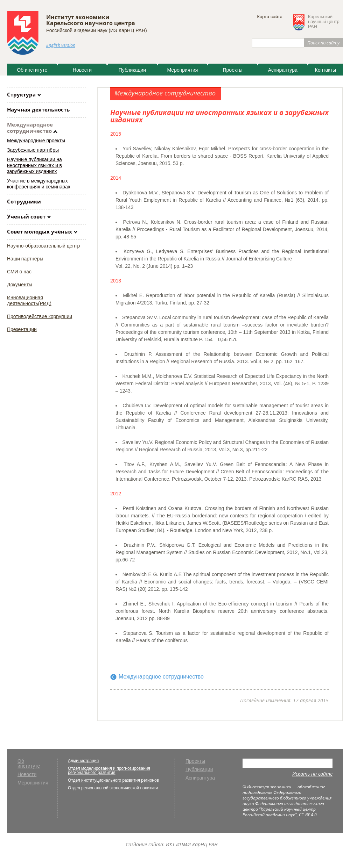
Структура (21, 94)
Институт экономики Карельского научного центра (91, 20)
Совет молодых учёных (40, 231)
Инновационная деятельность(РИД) (29, 300)
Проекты (233, 70)
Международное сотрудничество (30, 128)
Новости (82, 70)
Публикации (132, 70)
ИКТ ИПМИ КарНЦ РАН (192, 844)
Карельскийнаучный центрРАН (324, 22)
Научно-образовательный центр (43, 246)
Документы (20, 285)
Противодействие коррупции (40, 316)
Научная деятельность (38, 109)
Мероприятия (183, 70)
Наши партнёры (25, 259)
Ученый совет (26, 216)
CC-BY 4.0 (308, 815)
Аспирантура (283, 70)
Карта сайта (270, 17)
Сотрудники (24, 201)
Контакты (325, 70)
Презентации (22, 329)
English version (61, 45)
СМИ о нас (19, 272)
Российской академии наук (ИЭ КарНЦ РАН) (97, 30)
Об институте (32, 70)
